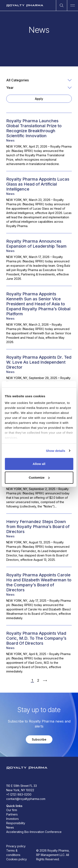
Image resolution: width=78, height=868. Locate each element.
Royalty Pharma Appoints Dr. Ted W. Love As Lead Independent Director (39, 362)
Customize (39, 477)
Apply (39, 99)
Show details (56, 451)
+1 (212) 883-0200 (19, 794)
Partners (12, 814)
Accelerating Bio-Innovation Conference (34, 832)
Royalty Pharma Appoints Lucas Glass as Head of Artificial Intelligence (38, 184)
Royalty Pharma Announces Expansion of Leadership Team (36, 244)
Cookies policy (17, 859)
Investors (12, 819)
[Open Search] (62, 5)
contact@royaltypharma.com (26, 799)
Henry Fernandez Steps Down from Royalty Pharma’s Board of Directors (38, 527)
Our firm (12, 810)
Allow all (39, 464)
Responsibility (16, 823)
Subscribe (39, 739)
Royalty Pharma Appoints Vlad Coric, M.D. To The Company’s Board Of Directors (36, 638)
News (10, 140)
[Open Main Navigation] (73, 5)
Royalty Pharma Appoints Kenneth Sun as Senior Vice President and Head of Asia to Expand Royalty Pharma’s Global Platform (38, 304)
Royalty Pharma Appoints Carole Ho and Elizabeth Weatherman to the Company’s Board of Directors (39, 582)
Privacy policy (16, 846)
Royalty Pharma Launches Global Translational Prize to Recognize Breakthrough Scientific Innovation (34, 128)
